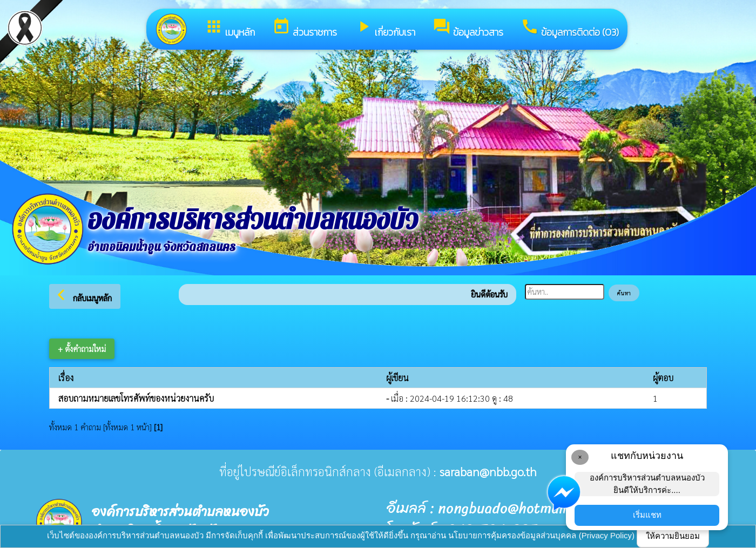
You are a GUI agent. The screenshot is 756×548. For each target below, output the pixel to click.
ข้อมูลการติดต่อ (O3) (570, 28)
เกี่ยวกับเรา (385, 28)
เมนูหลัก (230, 28)
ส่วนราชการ (305, 28)
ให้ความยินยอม (673, 536)
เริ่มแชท (647, 515)
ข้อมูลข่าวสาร (468, 28)
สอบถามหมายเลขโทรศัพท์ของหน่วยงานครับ (136, 398)
